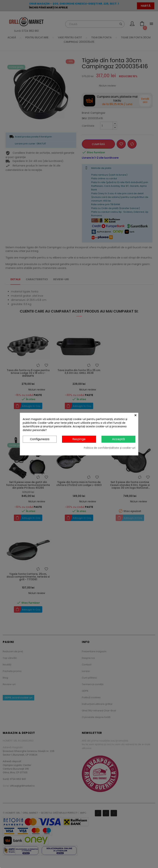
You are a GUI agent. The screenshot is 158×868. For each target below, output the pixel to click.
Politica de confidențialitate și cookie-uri (110, 448)
